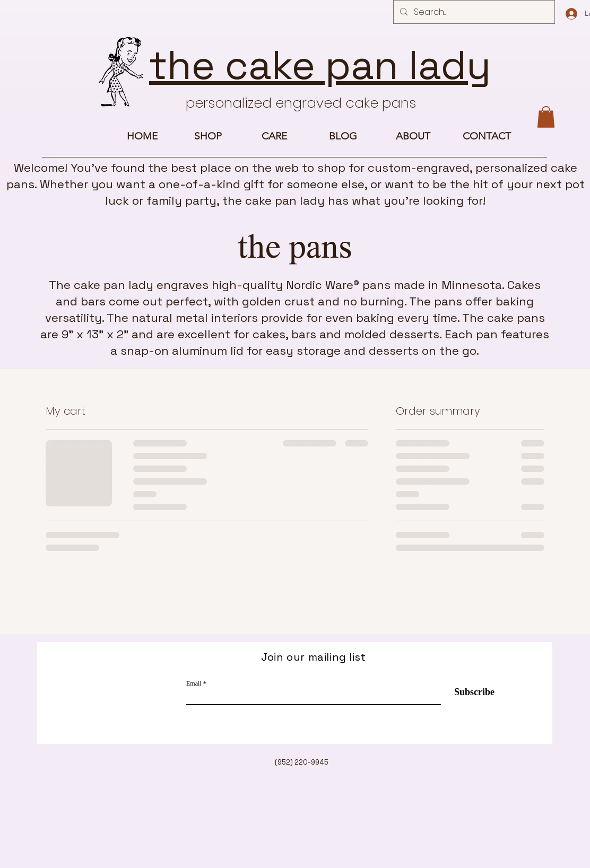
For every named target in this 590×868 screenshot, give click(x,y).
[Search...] (473, 12)
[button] (546, 117)
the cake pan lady (320, 65)
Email (194, 683)
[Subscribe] (468, 693)
